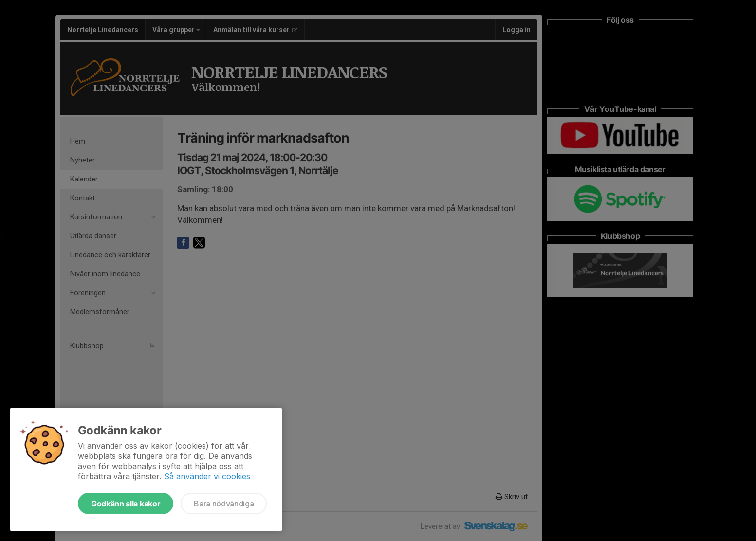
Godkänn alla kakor (126, 504)
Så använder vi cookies (207, 476)
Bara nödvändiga (224, 504)
